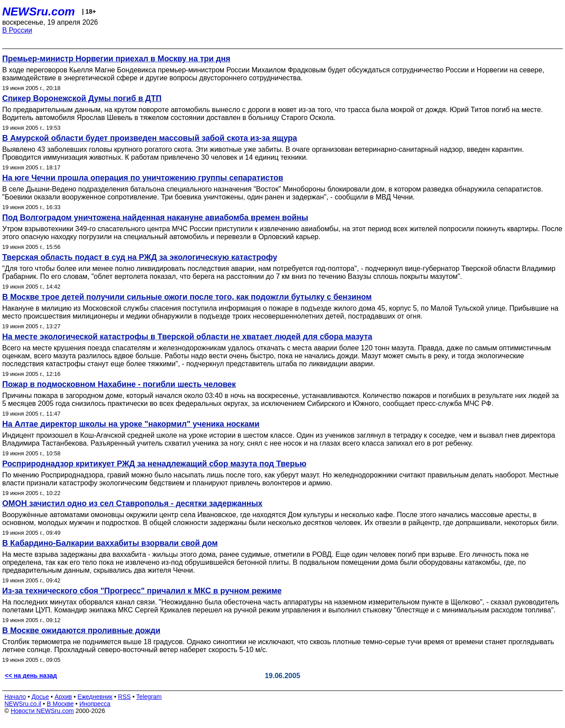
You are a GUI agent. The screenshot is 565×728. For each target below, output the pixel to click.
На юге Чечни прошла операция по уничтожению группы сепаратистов (143, 178)
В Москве (60, 704)
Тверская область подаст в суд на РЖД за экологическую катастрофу (140, 257)
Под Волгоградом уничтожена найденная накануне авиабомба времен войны (155, 218)
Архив (63, 697)
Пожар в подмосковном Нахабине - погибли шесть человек (119, 384)
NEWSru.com (39, 11)
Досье (40, 697)
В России (17, 30)
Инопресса (95, 704)
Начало (15, 697)
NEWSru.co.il (23, 704)
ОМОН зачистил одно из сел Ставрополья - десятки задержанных (132, 503)
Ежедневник (95, 697)
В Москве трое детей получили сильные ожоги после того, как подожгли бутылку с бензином (187, 297)
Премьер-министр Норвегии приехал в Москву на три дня (116, 59)
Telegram (149, 697)
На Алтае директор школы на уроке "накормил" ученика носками (131, 424)
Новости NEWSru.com (42, 711)
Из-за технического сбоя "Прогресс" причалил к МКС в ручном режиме (142, 591)
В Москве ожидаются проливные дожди (81, 630)
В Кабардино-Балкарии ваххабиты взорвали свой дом (110, 543)
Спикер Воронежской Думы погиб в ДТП (82, 98)
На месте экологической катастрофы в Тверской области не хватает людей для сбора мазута (187, 337)
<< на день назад (31, 675)
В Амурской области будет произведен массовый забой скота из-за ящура (150, 138)
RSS (124, 697)
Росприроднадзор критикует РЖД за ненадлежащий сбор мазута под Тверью (154, 464)
